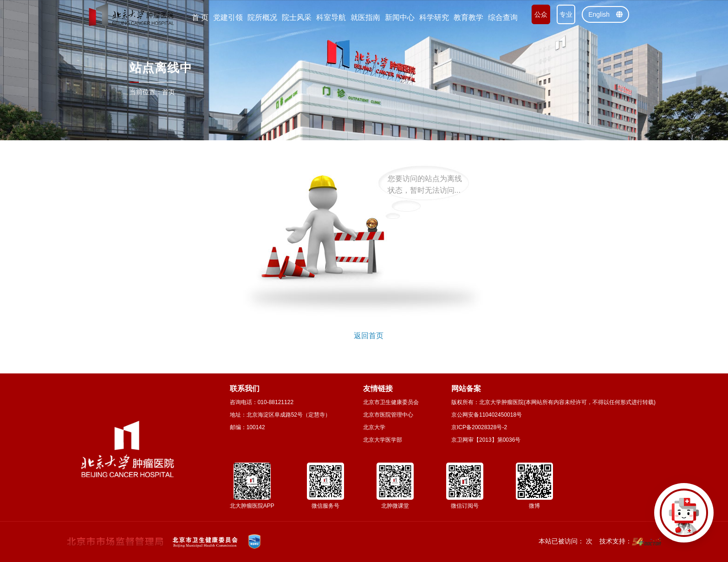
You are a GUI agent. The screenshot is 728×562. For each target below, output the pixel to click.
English (605, 14)
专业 (566, 14)
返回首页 (369, 336)
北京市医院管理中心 (388, 415)
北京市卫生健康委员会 (391, 402)
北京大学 (374, 427)
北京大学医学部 (383, 440)
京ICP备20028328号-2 (479, 427)
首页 (169, 92)
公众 (541, 14)
